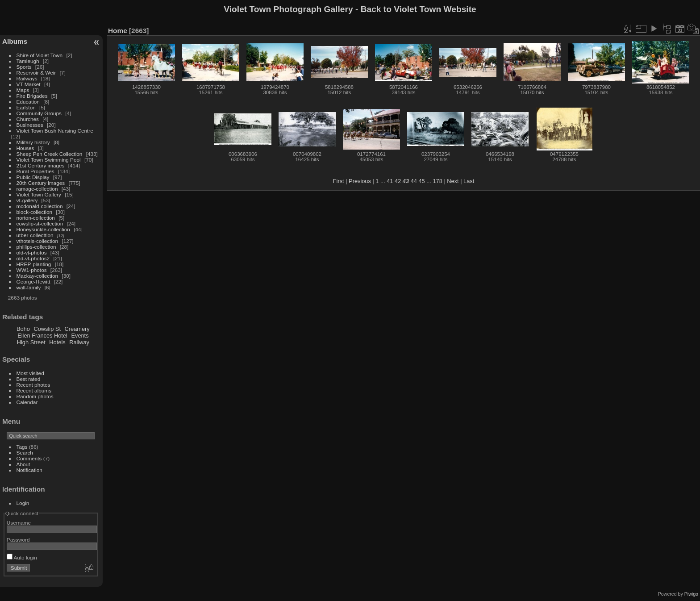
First (339, 181)
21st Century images (41, 165)
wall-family (29, 287)
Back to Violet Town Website (419, 9)
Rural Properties (35, 171)
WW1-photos (32, 270)
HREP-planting (34, 264)
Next (453, 181)
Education (28, 102)
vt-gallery (27, 200)
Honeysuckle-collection (43, 229)
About (23, 464)
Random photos (35, 396)
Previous (360, 181)
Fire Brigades (32, 96)
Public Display (33, 177)
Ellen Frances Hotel (42, 336)
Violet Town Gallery (39, 194)
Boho (23, 329)
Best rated (29, 379)
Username (19, 523)
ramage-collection (37, 189)
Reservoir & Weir (36, 73)
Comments (29, 458)
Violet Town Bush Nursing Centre (55, 131)
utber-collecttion (35, 235)
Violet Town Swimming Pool (49, 160)
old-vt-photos (32, 253)
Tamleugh (28, 61)
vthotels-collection (37, 241)
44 (414, 181)
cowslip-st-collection (40, 223)
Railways (27, 78)
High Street (31, 342)
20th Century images (41, 183)
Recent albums (34, 390)
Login (23, 503)
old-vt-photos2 (33, 258)
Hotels (57, 342)
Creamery (77, 329)
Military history (33, 142)
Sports (24, 67)
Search (25, 453)
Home (118, 31)
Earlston (26, 107)
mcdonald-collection (40, 206)
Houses (25, 148)
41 (390, 181)
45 (421, 181)
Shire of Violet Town (40, 55)
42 (398, 181)
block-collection (34, 212)
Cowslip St (47, 329)
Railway (79, 342)
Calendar (27, 402)
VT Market (29, 84)
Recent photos (33, 385)
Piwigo (691, 594)
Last (469, 181)
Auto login (22, 557)
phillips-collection (36, 247)
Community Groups (39, 113)
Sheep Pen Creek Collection (50, 154)
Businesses (30, 125)
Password (18, 540)
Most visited (30, 373)
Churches (28, 119)
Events (80, 336)
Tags (22, 447)
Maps (23, 90)
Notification (29, 470)
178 (437, 181)
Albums (15, 41)
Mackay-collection (37, 276)
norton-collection (36, 218)
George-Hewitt (33, 282)
